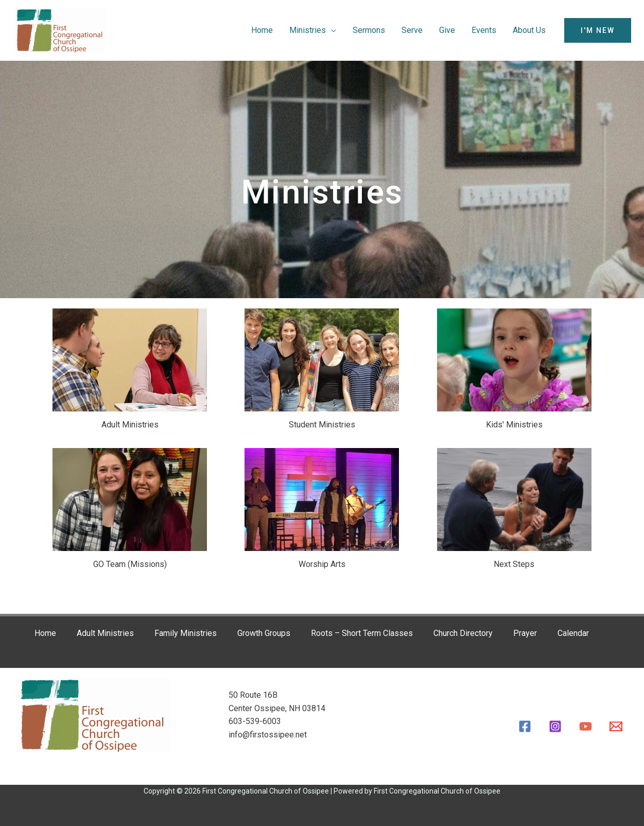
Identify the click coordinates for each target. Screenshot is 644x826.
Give (447, 30)
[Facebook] (525, 726)
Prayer (525, 633)
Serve (412, 30)
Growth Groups (264, 633)
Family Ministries (186, 633)
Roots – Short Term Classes (362, 633)
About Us (529, 30)
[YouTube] (586, 726)
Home (262, 30)
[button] (598, 30)
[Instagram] (555, 726)
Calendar (573, 633)
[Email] (616, 726)
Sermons (369, 30)
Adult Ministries (105, 633)
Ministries (308, 30)
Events (484, 30)
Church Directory (463, 633)
